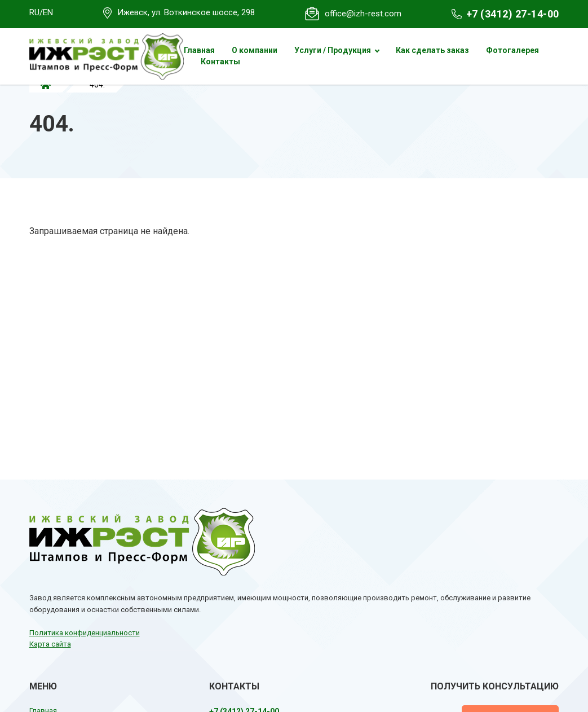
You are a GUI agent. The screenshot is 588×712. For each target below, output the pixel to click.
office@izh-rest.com (363, 14)
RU (34, 12)
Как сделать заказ (432, 50)
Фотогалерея (512, 50)
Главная (199, 50)
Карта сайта (50, 644)
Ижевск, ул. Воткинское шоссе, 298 (186, 12)
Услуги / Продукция (333, 50)
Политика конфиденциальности (85, 633)
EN (48, 12)
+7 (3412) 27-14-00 (513, 14)
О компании (255, 50)
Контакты (220, 61)
